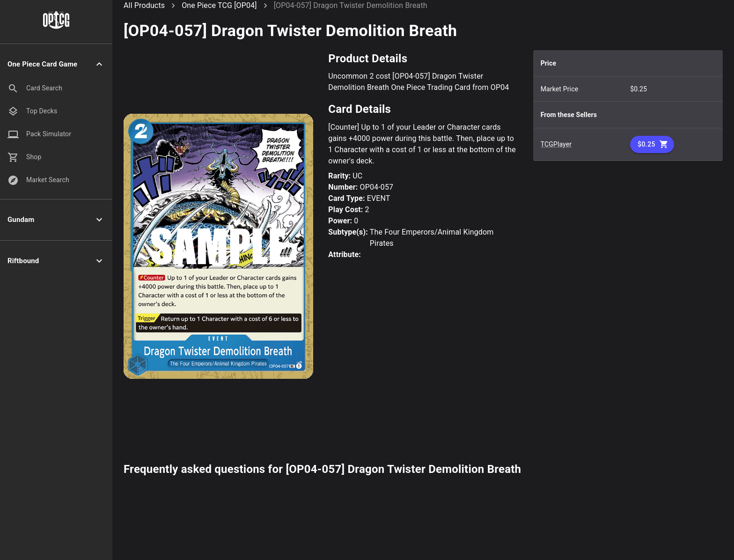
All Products (144, 5)
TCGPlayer (556, 144)
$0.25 (652, 144)
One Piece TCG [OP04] (219, 5)
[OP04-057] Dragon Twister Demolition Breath (351, 5)
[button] (56, 64)
